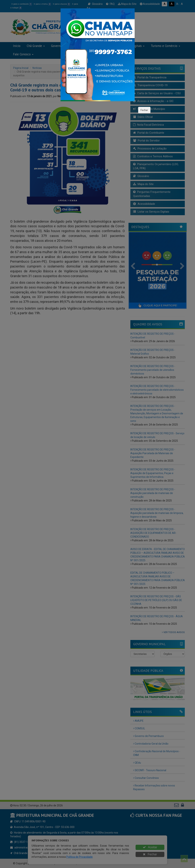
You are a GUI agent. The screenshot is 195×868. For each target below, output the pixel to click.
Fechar (144, 110)
